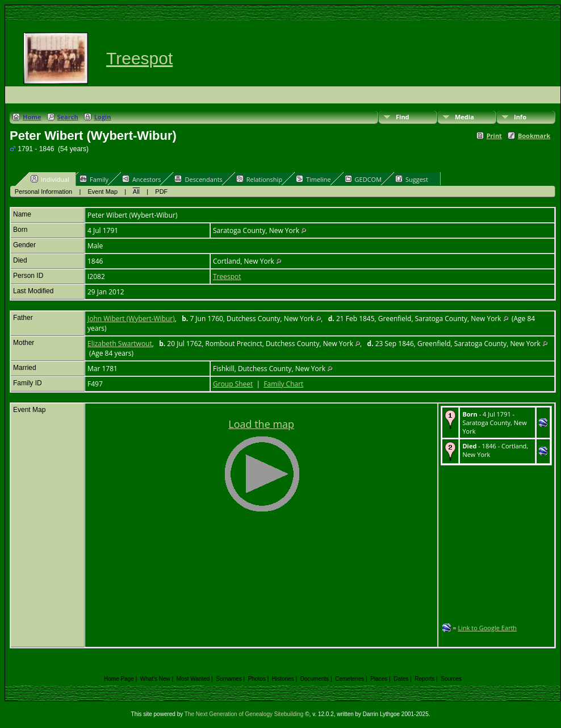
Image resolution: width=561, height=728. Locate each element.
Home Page (119, 679)
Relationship (259, 179)
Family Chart (283, 384)
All (136, 192)
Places (379, 679)
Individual (50, 179)
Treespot (139, 58)
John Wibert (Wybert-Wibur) (131, 319)
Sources (451, 679)
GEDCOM (363, 179)
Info (520, 117)
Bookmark (534, 136)
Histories (283, 679)
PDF (161, 192)
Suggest (412, 179)
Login (103, 117)
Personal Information (44, 192)
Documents (315, 679)
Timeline (313, 179)
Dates (401, 679)
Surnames (229, 679)
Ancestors (142, 179)
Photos (257, 679)
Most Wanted (193, 679)
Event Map (103, 192)
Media (464, 117)
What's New (155, 679)
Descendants (198, 179)
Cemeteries (349, 679)
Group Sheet (233, 384)
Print (494, 136)
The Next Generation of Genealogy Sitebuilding (244, 714)
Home (32, 117)
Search (68, 117)
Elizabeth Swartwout (120, 344)
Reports (424, 679)
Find (403, 117)
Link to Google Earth (487, 628)
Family (94, 179)
